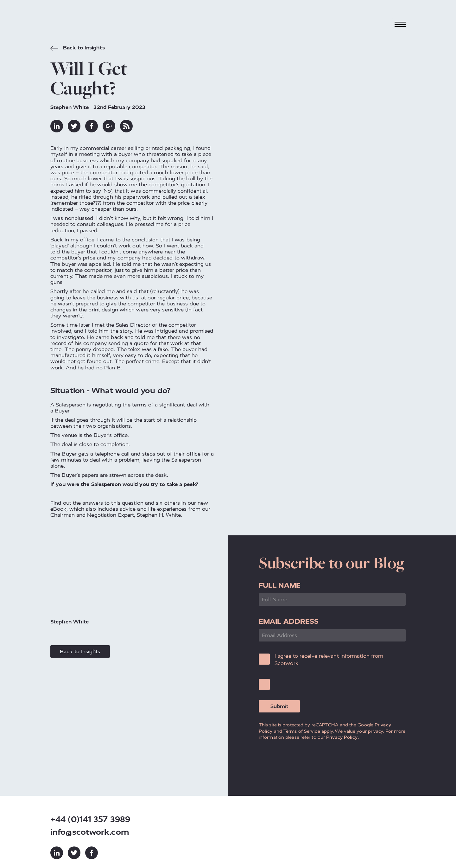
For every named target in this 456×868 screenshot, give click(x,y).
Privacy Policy (342, 737)
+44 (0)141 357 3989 (90, 819)
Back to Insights (78, 48)
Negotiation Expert (111, 515)
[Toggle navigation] (400, 24)
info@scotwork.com (90, 832)
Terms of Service (302, 731)
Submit (279, 706)
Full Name (280, 585)
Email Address (289, 621)
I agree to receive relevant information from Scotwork (329, 659)
